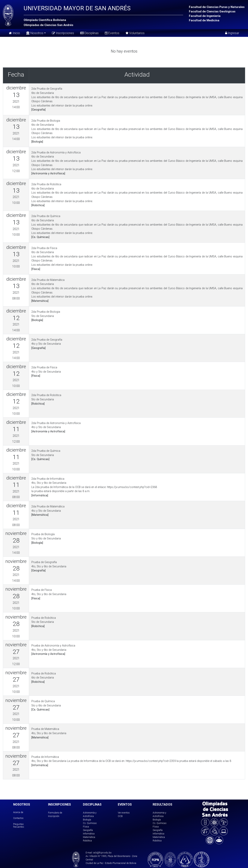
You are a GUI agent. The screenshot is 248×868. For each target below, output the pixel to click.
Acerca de (18, 812)
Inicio (14, 33)
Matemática (89, 837)
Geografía (88, 830)
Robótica (87, 841)
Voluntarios (135, 33)
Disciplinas (89, 33)
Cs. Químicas (90, 823)
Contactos (18, 818)
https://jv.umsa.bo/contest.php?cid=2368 (132, 487)
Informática (89, 834)
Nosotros (35, 33)
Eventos (112, 33)
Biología (87, 820)
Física (86, 827)
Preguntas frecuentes (19, 825)
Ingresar (232, 33)
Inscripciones (63, 33)
